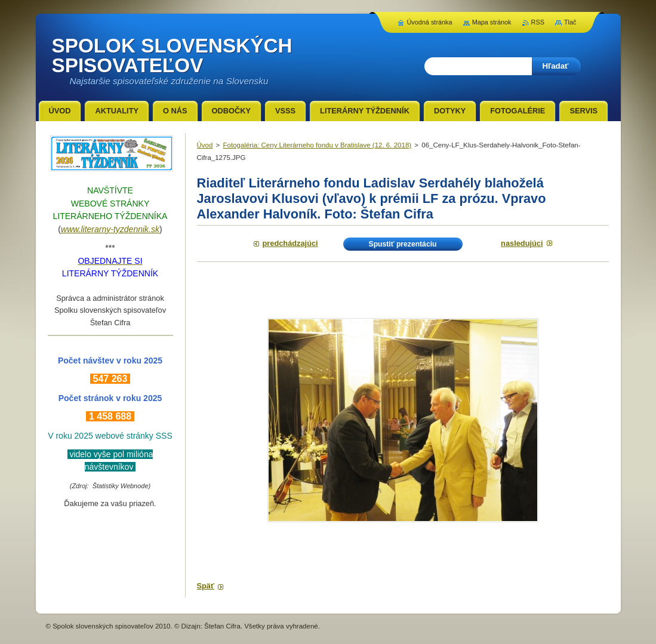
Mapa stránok (492, 22)
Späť (206, 586)
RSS (538, 22)
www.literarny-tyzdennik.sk (110, 229)
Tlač (570, 22)
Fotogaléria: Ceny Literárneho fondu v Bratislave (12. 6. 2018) (318, 145)
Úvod (205, 145)
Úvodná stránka (429, 22)
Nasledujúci (522, 243)
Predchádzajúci (290, 243)
